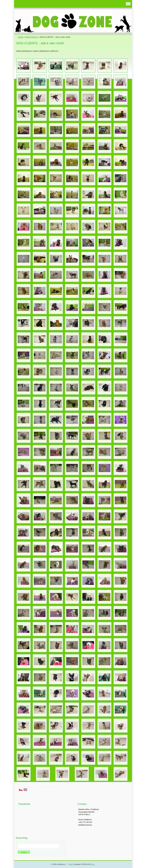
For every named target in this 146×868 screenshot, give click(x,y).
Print (71, 864)
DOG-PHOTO (32, 37)
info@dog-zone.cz (85, 825)
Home (21, 37)
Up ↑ (93, 864)
